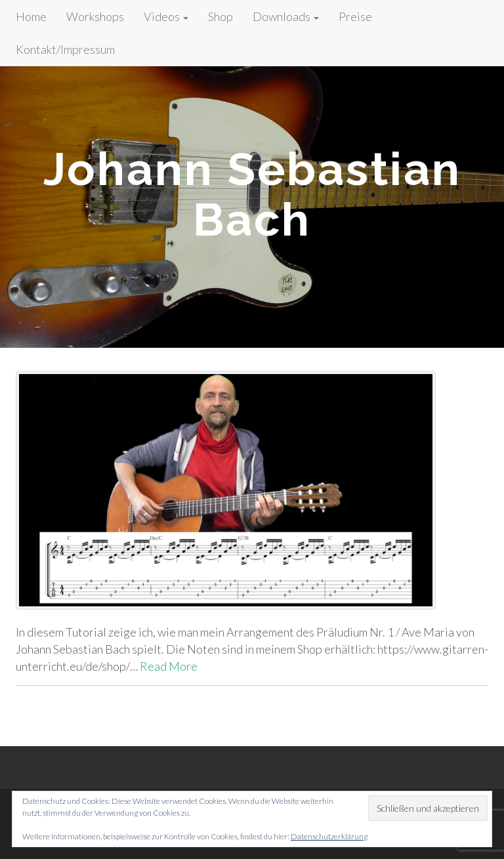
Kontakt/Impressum (65, 49)
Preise (355, 16)
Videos (166, 16)
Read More (169, 666)
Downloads (286, 16)
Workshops (95, 16)
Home (31, 16)
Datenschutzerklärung (329, 836)
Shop (220, 16)
